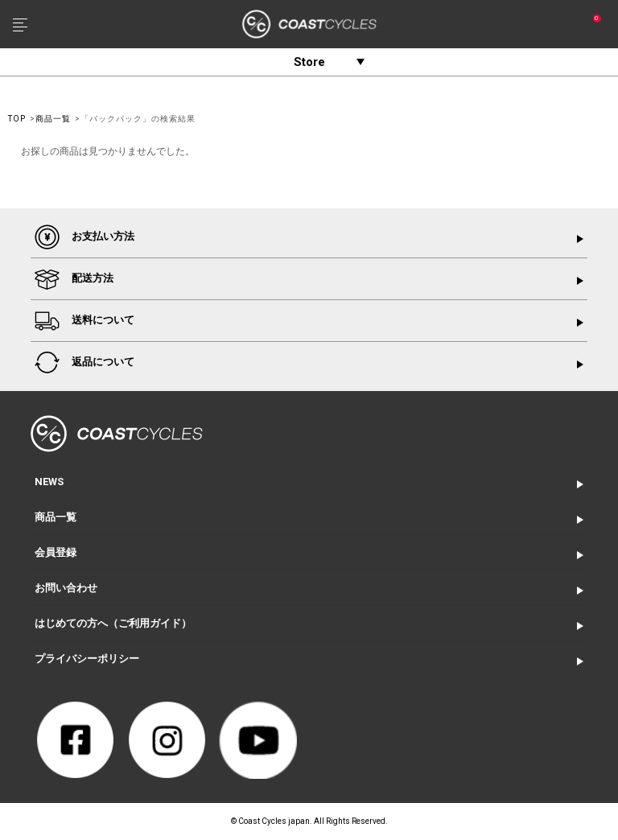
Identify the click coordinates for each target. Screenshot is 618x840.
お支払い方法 (84, 237)
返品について (84, 362)
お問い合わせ (66, 588)
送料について (84, 321)
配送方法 (74, 279)
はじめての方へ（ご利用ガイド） (113, 623)
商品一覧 (53, 119)
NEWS (49, 482)
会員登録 (56, 552)
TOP (17, 119)
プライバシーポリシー (87, 659)
